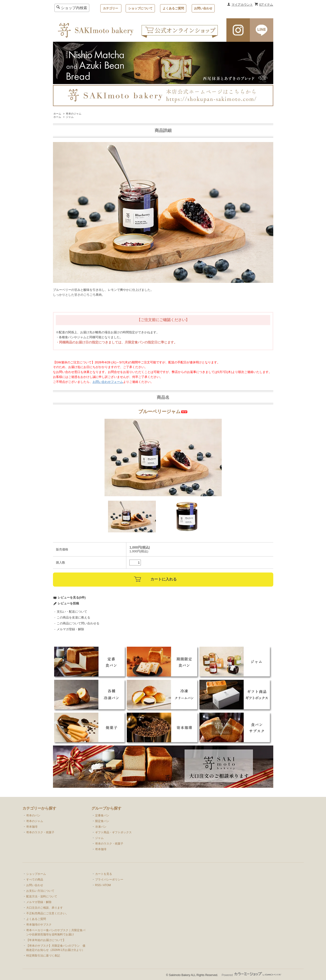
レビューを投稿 (68, 603)
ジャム (70, 117)
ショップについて (140, 8)
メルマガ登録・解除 (70, 629)
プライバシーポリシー (109, 880)
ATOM (107, 885)
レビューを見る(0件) (72, 598)
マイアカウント (242, 5)
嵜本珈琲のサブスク (39, 925)
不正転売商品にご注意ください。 (47, 913)
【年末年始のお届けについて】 (46, 940)
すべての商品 (35, 880)
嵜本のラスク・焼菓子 (40, 832)
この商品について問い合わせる (78, 623)
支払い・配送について (72, 612)
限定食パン (102, 821)
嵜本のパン (33, 815)
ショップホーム (36, 874)
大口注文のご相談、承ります (45, 908)
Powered (251, 975)
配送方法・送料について (42, 896)
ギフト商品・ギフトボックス (113, 832)
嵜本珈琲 (32, 827)
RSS (98, 885)
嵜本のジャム (74, 114)
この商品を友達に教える (73, 617)
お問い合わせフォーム (108, 382)
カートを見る (104, 874)
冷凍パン (101, 827)
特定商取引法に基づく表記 (43, 956)
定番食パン (102, 815)
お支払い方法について (40, 891)
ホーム (57, 114)
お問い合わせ (203, 8)
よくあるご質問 (173, 8)
